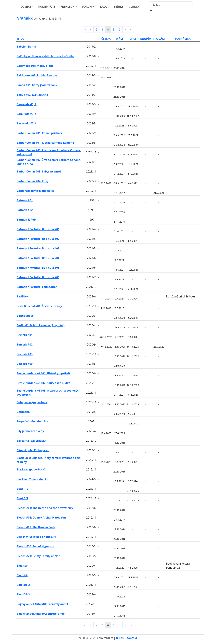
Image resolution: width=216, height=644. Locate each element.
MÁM (119, 39)
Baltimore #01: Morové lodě (35, 66)
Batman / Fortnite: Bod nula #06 (38, 277)
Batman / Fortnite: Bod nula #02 (38, 239)
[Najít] (171, 5)
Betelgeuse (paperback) (32, 402)
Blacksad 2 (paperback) (32, 479)
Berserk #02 (25, 345)
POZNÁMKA (183, 39)
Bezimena (23, 412)
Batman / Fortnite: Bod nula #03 (38, 248)
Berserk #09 (25, 364)
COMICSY (27, 7)
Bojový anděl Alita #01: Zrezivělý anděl (42, 604)
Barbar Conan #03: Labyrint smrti (39, 171)
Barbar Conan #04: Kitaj (32, 181)
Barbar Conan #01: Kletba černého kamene (45, 143)
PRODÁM (159, 39)
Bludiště (22, 566)
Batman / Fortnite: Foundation (37, 287)
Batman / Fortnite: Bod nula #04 (38, 258)
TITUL (20, 39)
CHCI (133, 39)
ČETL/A (106, 39)
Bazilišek (22, 296)
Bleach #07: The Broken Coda (36, 527)
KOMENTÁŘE (47, 7)
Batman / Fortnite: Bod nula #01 (38, 229)
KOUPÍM (146, 39)
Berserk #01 (25, 335)
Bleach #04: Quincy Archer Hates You (41, 518)
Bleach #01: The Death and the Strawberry (45, 508)
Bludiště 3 (23, 594)
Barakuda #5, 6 (26, 123)
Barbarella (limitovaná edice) (36, 191)
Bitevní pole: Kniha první (33, 450)
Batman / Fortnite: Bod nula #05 (38, 268)
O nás (120, 638)
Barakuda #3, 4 (26, 114)
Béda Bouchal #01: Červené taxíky (39, 306)
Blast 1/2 (22, 489)
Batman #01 (25, 200)
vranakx (25, 18)
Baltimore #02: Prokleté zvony (37, 75)
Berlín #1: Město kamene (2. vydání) (40, 325)
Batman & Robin (27, 220)
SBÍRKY (119, 7)
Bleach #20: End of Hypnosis (35, 546)
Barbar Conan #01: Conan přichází (39, 133)
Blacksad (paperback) (31, 469)
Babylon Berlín (26, 47)
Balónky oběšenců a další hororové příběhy (45, 56)
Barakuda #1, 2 (26, 104)
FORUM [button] (87, 7)
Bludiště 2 (23, 585)
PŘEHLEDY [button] (68, 7)
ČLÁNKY (134, 7)
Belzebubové (25, 316)
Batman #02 (25, 210)
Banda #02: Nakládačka (32, 95)
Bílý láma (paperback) (31, 441)
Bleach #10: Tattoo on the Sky (36, 537)
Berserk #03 (25, 354)
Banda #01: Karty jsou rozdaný (37, 85)
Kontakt (132, 638)
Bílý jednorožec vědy (30, 431)
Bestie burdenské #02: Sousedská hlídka (43, 383)
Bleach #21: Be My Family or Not (38, 556)
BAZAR (104, 7)
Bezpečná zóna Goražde (32, 421)
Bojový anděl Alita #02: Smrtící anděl (41, 614)
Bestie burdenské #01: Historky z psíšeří (43, 373)
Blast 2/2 (22, 498)
